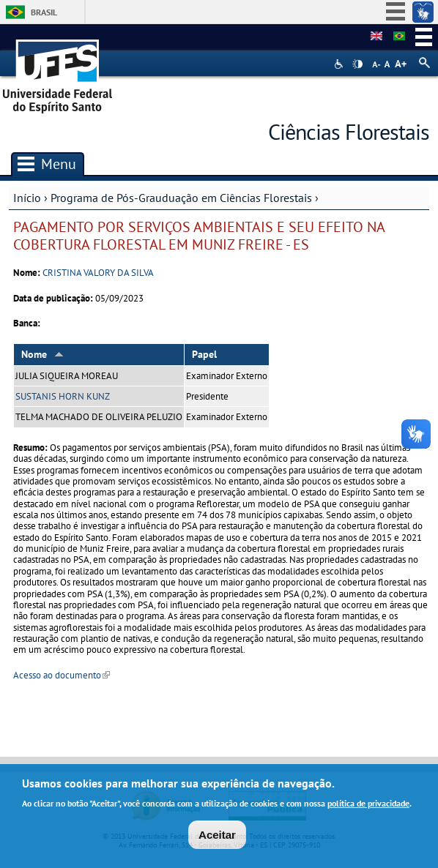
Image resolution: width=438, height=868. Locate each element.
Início (27, 198)
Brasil (44, 12)
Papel (204, 354)
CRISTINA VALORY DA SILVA (98, 273)
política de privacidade (368, 805)
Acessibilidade (340, 64)
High (357, 64)
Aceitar (217, 837)
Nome (42, 354)
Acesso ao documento (62, 675)
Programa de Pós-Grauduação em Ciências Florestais (181, 198)
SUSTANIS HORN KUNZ (63, 396)
